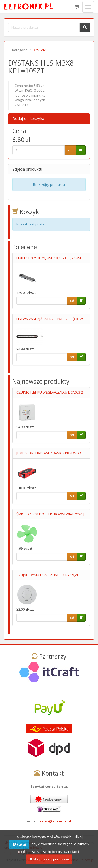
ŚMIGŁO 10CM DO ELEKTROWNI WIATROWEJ (50, 514)
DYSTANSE (41, 50)
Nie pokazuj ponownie (49, 862)
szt (72, 301)
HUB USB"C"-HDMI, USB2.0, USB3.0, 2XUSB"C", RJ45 (56, 258)
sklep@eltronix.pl (55, 821)
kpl (70, 150)
